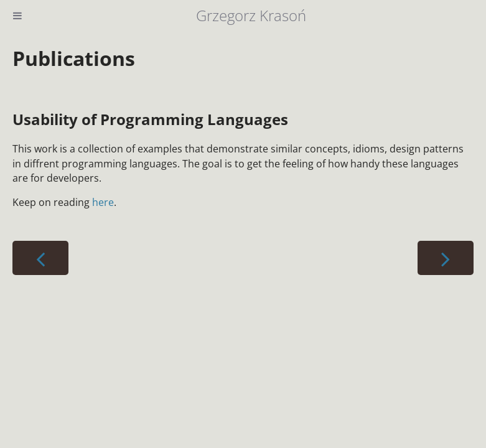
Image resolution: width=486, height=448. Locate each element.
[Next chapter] (446, 258)
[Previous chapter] (40, 258)
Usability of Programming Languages (150, 119)
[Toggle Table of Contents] (17, 16)
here (103, 202)
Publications (74, 58)
